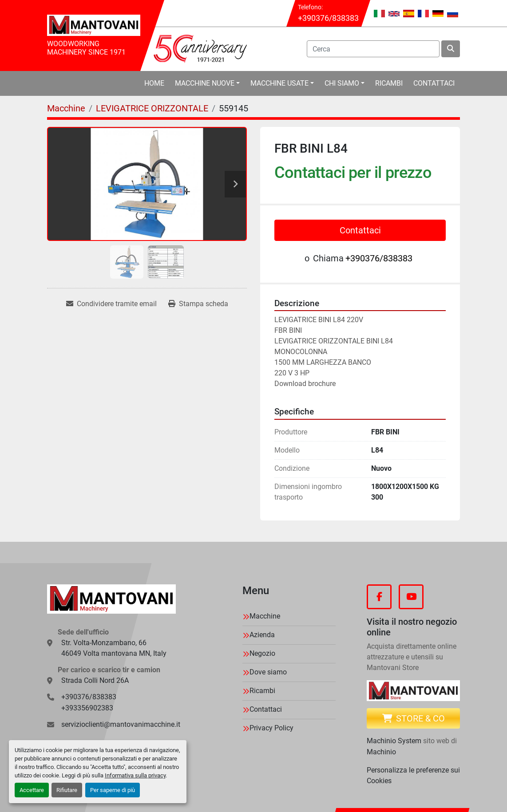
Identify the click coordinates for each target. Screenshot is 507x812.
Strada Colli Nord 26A (95, 680)
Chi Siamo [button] (342, 83)
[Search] (373, 49)
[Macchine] (66, 108)
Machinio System (394, 741)
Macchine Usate (279, 83)
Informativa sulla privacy (135, 775)
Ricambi (389, 83)
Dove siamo (268, 672)
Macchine (265, 616)
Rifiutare (67, 790)
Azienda (262, 635)
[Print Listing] (198, 304)
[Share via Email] (111, 304)
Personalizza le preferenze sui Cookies (413, 775)
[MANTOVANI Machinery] (111, 599)
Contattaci (434, 83)
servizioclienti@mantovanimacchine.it (121, 724)
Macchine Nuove (205, 83)
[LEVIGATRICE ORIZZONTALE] (152, 108)
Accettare (32, 790)
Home (154, 83)
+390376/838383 (328, 18)
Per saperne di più (113, 790)
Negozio (262, 653)
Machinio (381, 752)
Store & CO (414, 718)
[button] (207, 83)
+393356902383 (87, 708)
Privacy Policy (271, 728)
